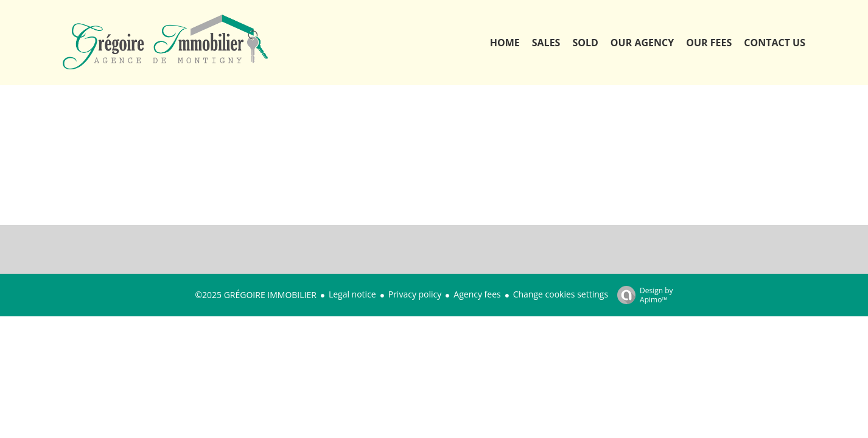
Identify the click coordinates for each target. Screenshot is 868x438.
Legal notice (352, 294)
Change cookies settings (561, 294)
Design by (642, 295)
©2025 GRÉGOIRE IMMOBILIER (256, 295)
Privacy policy (415, 294)
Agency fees (477, 294)
